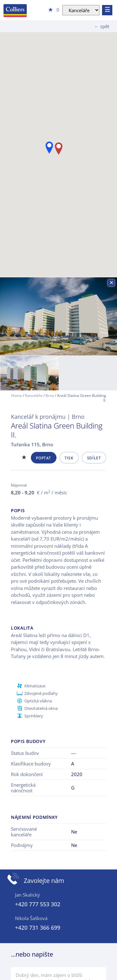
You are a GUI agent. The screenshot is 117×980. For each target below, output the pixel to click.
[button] (49, 148)
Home (17, 396)
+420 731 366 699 (38, 928)
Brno (50, 396)
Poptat (44, 458)
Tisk (69, 458)
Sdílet (94, 458)
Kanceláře (34, 396)
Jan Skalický (27, 895)
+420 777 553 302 (38, 904)
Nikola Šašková (31, 918)
